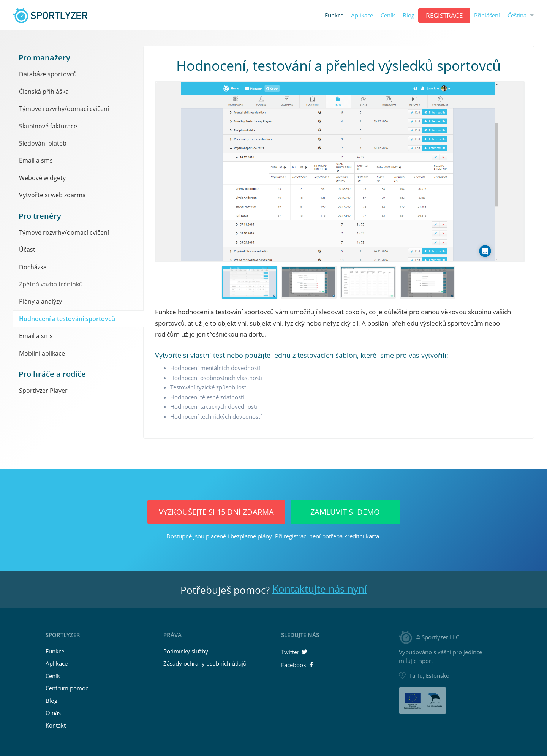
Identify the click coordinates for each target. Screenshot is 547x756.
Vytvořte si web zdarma (52, 195)
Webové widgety (42, 178)
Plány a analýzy (40, 301)
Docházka (33, 267)
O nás (53, 713)
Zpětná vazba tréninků (51, 284)
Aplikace (362, 15)
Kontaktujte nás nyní (320, 589)
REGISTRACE (444, 15)
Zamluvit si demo (345, 512)
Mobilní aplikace (42, 353)
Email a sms (36, 160)
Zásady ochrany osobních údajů (205, 663)
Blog (409, 15)
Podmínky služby (186, 651)
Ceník (388, 15)
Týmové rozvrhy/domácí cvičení (64, 109)
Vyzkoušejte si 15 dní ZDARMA (216, 512)
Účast (27, 250)
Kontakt (56, 725)
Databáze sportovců (48, 74)
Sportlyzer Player (43, 391)
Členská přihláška (44, 92)
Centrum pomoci (68, 688)
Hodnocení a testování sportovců (67, 319)
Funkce (334, 15)
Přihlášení (487, 15)
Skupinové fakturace (48, 126)
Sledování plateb (43, 143)
